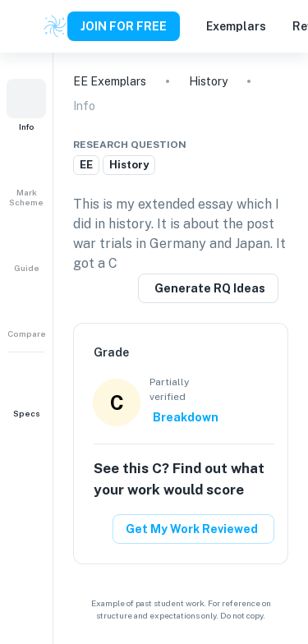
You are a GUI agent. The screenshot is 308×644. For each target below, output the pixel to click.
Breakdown (186, 417)
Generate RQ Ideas (210, 288)
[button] (26, 105)
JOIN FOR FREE (124, 26)
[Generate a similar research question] (208, 288)
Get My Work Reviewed (192, 529)
